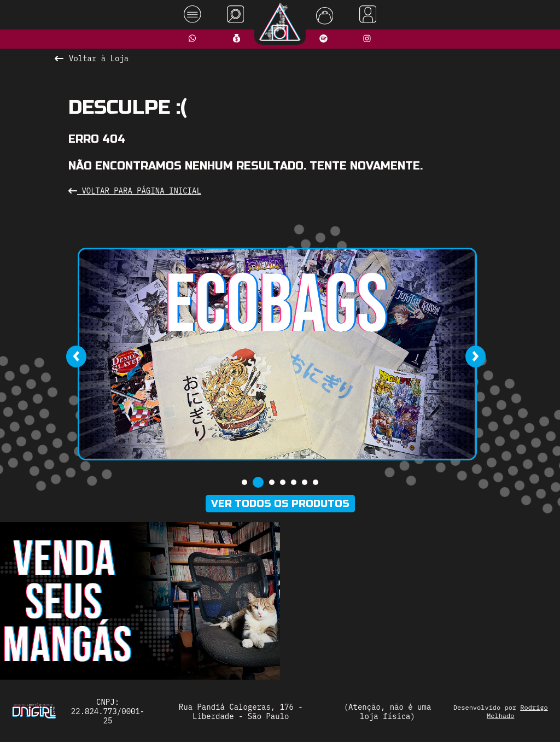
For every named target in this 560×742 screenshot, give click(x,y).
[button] (244, 482)
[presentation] (76, 357)
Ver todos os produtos (280, 504)
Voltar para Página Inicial (135, 191)
